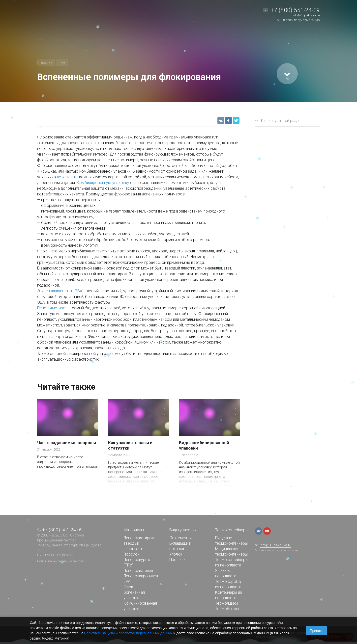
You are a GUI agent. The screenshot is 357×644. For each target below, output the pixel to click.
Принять (316, 631)
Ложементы (180, 538)
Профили (177, 560)
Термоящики (226, 603)
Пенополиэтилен (138, 571)
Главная (46, 63)
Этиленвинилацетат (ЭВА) (60, 291)
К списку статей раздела (283, 121)
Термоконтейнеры (232, 530)
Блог (62, 63)
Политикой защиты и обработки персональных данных (128, 633)
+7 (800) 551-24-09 (295, 10)
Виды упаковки (183, 530)
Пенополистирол (52, 308)
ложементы (67, 177)
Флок (128, 587)
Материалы (134, 530)
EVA (127, 581)
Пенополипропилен (141, 576)
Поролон (132, 554)
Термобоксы (227, 609)
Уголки (176, 554)
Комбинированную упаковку (103, 183)
